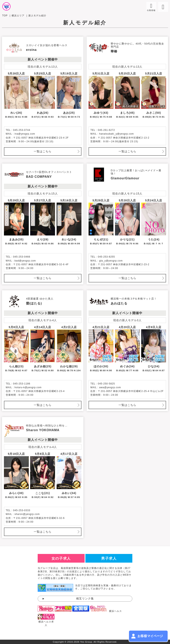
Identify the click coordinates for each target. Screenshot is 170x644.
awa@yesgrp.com (110, 387)
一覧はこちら (43, 151)
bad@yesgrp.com (25, 261)
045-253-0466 (22, 257)
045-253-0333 (22, 510)
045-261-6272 (106, 130)
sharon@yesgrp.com (27, 514)
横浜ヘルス (115, 611)
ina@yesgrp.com (25, 134)
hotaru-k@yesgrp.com (28, 387)
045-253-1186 (22, 384)
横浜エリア (18, 16)
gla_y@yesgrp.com (111, 261)
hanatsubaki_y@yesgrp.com (117, 134)
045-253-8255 (106, 257)
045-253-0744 (22, 130)
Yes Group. (87, 642)
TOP (5, 16)
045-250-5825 (106, 384)
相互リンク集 (85, 598)
